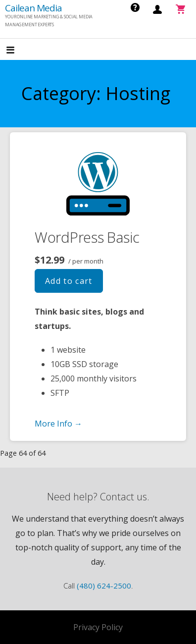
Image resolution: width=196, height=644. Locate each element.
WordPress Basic (87, 237)
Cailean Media (33, 8)
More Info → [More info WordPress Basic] (58, 424)
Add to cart (69, 281)
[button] (19, 50)
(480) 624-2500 (104, 586)
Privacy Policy (98, 627)
